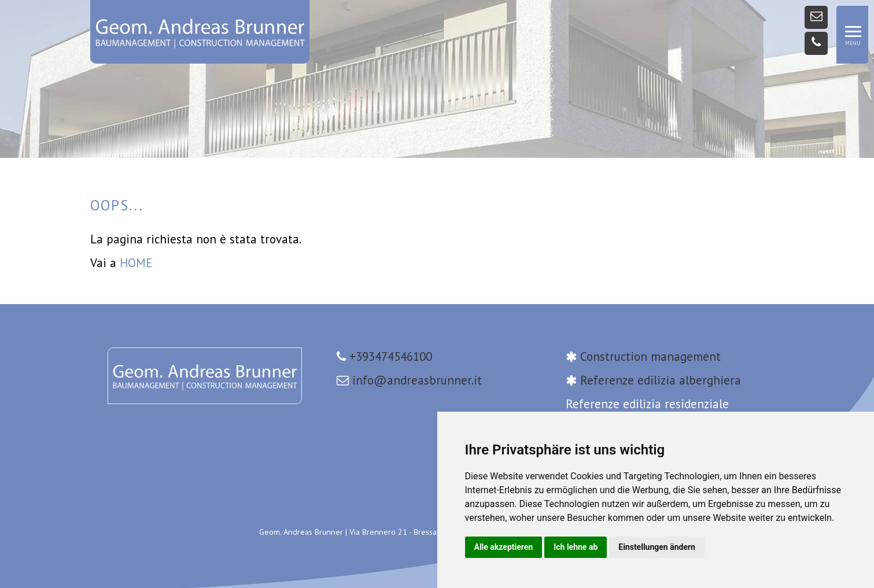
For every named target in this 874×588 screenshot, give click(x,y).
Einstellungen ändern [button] (657, 547)
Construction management (650, 356)
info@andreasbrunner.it (417, 380)
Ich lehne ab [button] (576, 547)
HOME (136, 263)
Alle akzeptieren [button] (504, 547)
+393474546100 (391, 356)
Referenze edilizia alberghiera (661, 380)
